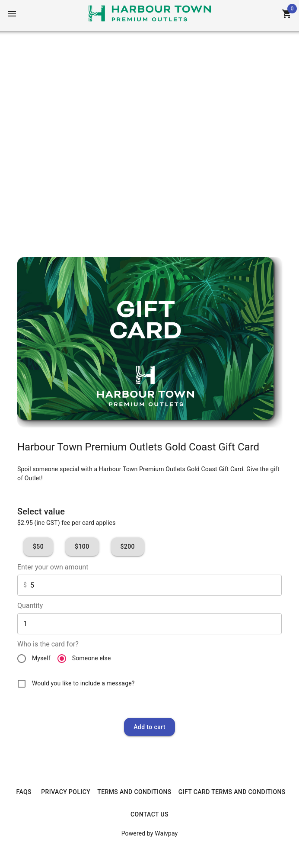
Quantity (30, 606)
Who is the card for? (48, 644)
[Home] (150, 13)
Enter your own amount (53, 567)
